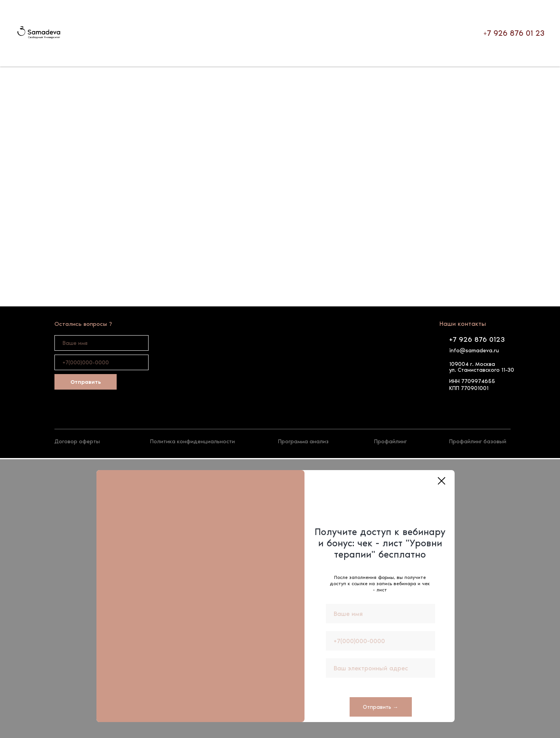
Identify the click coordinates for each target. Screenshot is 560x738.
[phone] (101, 362)
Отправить (86, 382)
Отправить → (381, 707)
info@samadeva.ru (474, 351)
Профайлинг (390, 442)
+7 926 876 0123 (477, 339)
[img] (59, 418)
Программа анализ (303, 442)
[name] (101, 343)
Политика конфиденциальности (192, 442)
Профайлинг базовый (478, 442)
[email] (381, 668)
